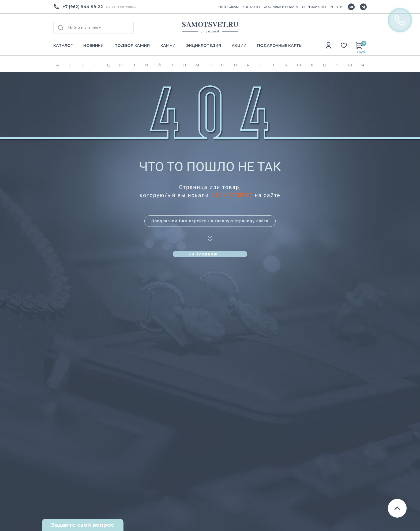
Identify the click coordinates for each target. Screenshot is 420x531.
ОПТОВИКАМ (228, 7)
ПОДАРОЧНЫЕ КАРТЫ (280, 46)
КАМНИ (168, 46)
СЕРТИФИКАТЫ (314, 7)
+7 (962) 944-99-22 (83, 7)
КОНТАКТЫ (251, 7)
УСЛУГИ (336, 7)
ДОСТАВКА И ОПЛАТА (281, 7)
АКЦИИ (239, 46)
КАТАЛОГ (63, 46)
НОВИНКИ (93, 46)
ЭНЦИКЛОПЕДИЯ (204, 46)
